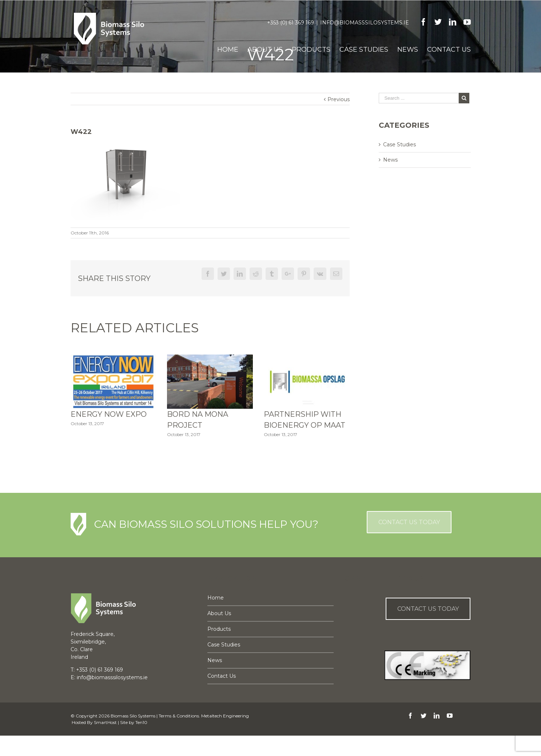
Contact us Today (428, 609)
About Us (219, 613)
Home (216, 598)
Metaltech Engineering (225, 716)
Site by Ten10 (134, 722)
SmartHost (105, 722)
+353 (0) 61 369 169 (291, 23)
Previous (339, 99)
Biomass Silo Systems (133, 716)
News (390, 160)
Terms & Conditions (179, 716)
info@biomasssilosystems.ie (365, 23)
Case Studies (399, 145)
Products (219, 629)
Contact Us (222, 676)
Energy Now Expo (109, 414)
